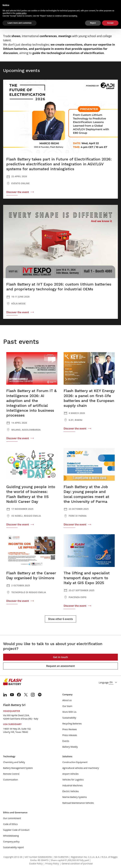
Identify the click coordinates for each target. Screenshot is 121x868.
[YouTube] (12, 695)
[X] (26, 695)
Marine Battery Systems (75, 797)
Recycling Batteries (72, 724)
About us (67, 700)
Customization (11, 780)
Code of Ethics (10, 824)
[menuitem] (5, 695)
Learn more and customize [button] (20, 23)
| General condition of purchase (76, 864)
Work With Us (69, 712)
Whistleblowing (11, 836)
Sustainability (69, 718)
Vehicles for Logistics (73, 780)
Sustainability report (14, 847)
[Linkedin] (5, 695)
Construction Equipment (75, 762)
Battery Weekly (70, 747)
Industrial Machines (72, 785)
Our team (67, 706)
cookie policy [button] (21, 13)
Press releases (70, 735)
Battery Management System (18, 768)
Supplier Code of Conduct (16, 830)
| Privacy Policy (51, 864)
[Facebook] (19, 695)
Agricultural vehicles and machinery (81, 768)
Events (66, 741)
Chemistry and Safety (14, 762)
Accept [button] (110, 23)
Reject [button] (93, 23)
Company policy (11, 842)
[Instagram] (33, 695)
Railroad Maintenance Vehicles (78, 803)
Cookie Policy (36, 864)
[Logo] (13, 683)
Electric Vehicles (71, 791)
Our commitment (12, 818)
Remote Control (11, 774)
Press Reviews (70, 729)
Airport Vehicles (71, 774)
